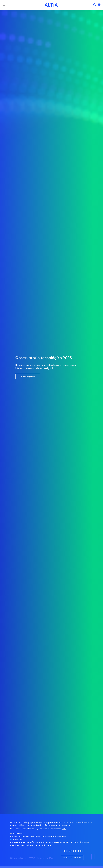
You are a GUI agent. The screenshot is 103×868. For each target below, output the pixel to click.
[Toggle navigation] (4, 5)
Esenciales (18, 834)
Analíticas (17, 839)
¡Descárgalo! (28, 376)
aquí (64, 829)
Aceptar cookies (72, 858)
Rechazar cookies (73, 851)
